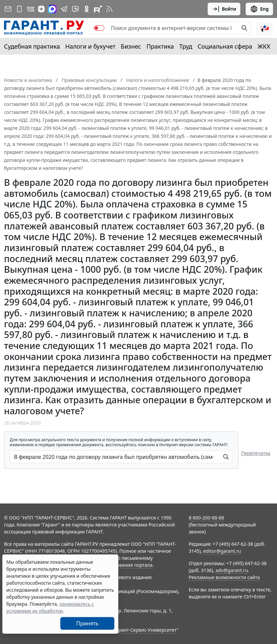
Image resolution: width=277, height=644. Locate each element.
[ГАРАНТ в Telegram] (64, 9)
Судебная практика (32, 46)
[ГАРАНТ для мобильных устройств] (19, 9)
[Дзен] (41, 9)
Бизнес (131, 46)
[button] (265, 28)
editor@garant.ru (222, 551)
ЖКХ (264, 46)
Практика (160, 46)
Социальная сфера (225, 46)
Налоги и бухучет (90, 46)
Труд (186, 46)
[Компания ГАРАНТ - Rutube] (98, 9)
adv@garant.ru (232, 570)
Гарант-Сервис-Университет (145, 630)
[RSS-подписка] (109, 9)
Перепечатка (256, 453)
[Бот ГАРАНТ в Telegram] (75, 9)
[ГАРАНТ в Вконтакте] (31, 9)
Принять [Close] (87, 623)
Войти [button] (224, 9)
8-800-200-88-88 (206, 518)
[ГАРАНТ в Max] (52, 9)
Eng (259, 9)
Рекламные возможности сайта (224, 577)
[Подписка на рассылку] (8, 9)
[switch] (99, 28)
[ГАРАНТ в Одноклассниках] (87, 9)
